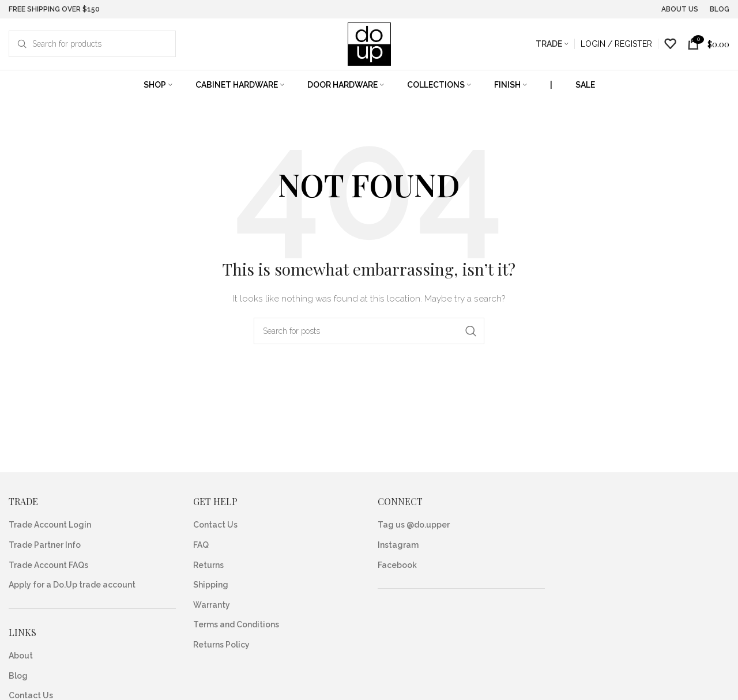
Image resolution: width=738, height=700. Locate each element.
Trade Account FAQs (48, 565)
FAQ (201, 545)
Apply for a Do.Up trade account (72, 585)
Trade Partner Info (45, 545)
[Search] (92, 44)
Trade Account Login (50, 525)
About (21, 656)
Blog (18, 676)
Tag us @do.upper (414, 525)
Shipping (211, 585)
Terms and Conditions (236, 624)
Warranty (212, 605)
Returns (208, 565)
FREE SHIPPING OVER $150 (54, 9)
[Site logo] (369, 43)
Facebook (397, 565)
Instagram (398, 545)
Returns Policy (221, 645)
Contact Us (215, 525)
